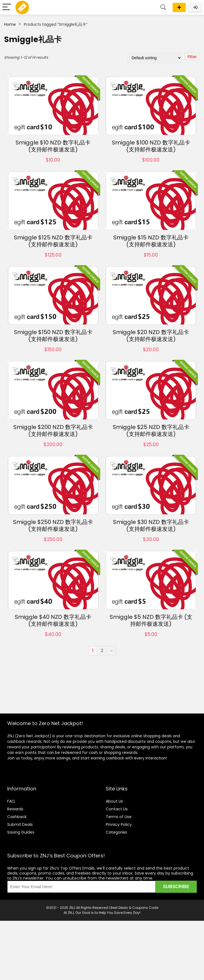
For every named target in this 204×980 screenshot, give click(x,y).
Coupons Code (145, 908)
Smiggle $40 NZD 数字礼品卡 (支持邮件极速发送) (53, 620)
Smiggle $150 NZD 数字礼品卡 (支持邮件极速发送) (53, 336)
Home (10, 24)
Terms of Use (119, 817)
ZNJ (72, 908)
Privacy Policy (119, 824)
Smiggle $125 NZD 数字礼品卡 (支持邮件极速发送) (53, 241)
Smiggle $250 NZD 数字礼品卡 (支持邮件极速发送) (53, 525)
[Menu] (7, 7)
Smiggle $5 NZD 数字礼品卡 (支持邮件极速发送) (151, 620)
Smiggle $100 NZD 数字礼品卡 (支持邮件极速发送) (151, 146)
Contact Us (117, 809)
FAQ (11, 801)
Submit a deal (179, 7)
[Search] (163, 7)
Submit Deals (20, 824)
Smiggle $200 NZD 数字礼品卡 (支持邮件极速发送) (53, 430)
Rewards (15, 809)
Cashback (17, 817)
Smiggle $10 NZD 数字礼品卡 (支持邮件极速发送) (53, 146)
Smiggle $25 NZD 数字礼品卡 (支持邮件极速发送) (151, 430)
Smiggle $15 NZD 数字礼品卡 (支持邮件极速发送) (151, 241)
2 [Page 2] (102, 651)
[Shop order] (155, 58)
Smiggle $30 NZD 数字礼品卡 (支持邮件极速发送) (151, 525)
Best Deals (119, 908)
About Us (114, 801)
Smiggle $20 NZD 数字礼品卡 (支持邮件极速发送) (151, 336)
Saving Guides (21, 832)
